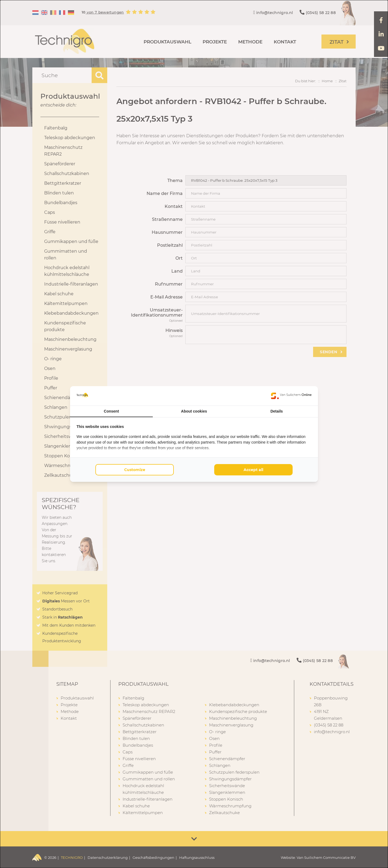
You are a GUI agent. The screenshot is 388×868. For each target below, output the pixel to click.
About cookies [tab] (194, 411)
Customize (135, 470)
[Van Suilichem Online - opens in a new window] (291, 396)
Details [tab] (277, 411)
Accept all (253, 470)
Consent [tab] (111, 411)
